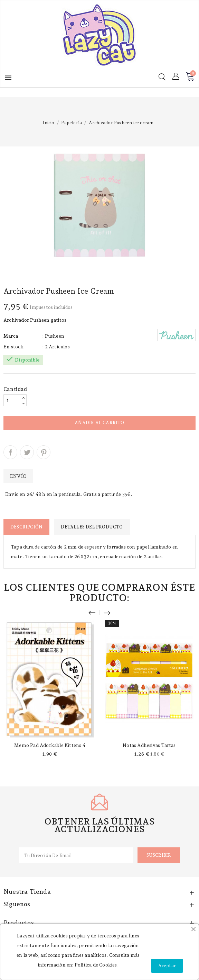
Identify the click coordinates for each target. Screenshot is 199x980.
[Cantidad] (12, 400)
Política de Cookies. (97, 965)
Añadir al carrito (99, 423)
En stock (14, 347)
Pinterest (44, 452)
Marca (11, 336)
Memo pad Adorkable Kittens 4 (50, 745)
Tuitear (27, 452)
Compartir (10, 452)
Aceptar (167, 966)
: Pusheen (53, 336)
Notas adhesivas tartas (149, 745)
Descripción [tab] (26, 527)
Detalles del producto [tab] (92, 527)
